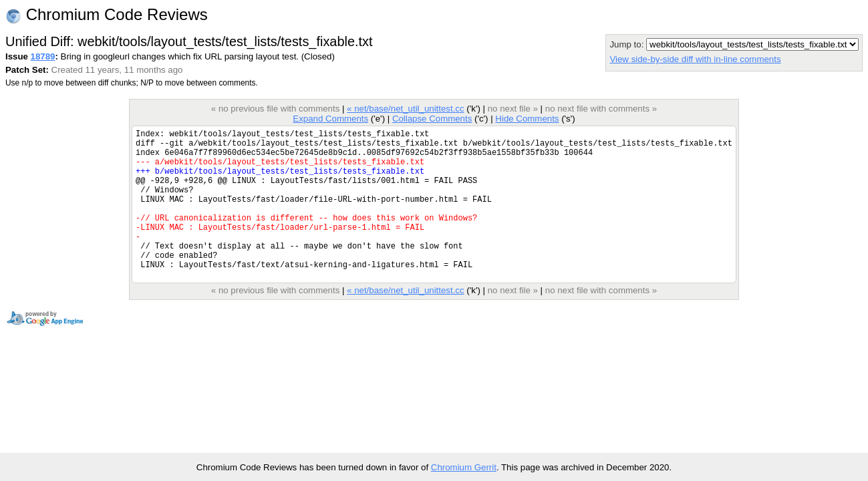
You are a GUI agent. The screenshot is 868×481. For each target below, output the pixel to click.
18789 (43, 56)
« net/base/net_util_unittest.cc (406, 109)
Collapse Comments (432, 119)
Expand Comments (330, 119)
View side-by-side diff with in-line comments (695, 59)
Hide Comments (527, 119)
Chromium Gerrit (464, 467)
